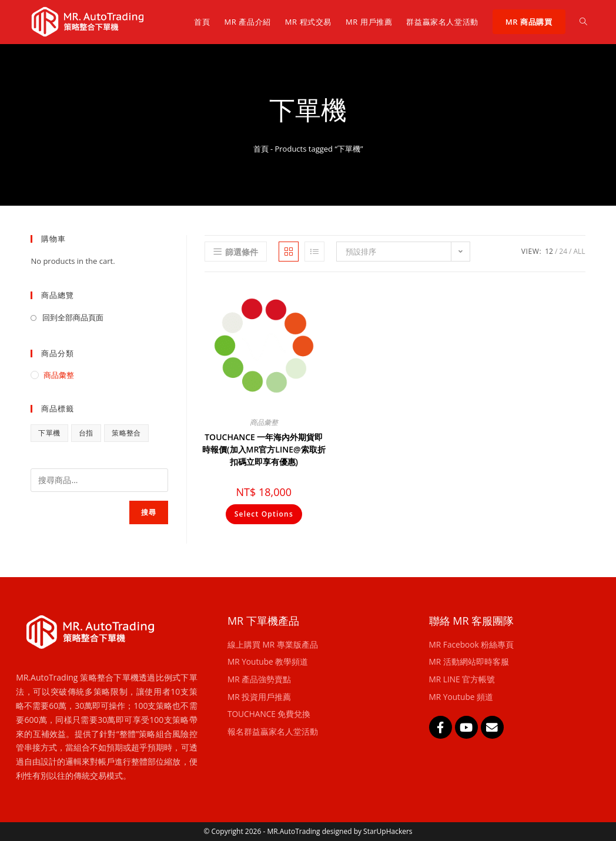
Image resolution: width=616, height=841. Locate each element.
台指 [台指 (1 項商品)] (86, 433)
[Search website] (583, 22)
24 (563, 251)
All (579, 251)
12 (549, 251)
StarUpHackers (388, 831)
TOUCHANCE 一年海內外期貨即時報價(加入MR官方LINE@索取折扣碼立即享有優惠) (264, 449)
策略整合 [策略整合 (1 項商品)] (126, 433)
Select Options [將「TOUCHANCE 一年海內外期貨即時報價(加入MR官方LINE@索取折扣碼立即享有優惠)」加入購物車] (264, 514)
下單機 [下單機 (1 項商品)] (49, 433)
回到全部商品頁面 (73, 317)
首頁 (261, 149)
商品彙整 (264, 422)
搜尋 (149, 512)
